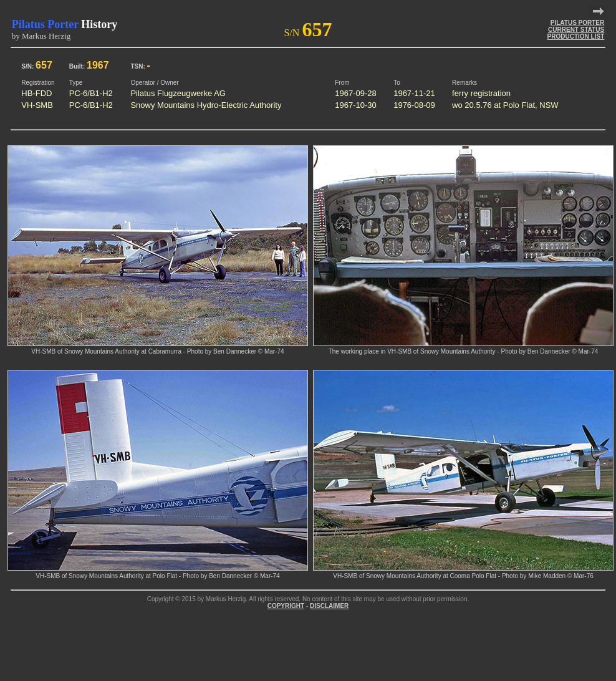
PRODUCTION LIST (576, 36)
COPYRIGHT (286, 606)
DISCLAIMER (329, 606)
